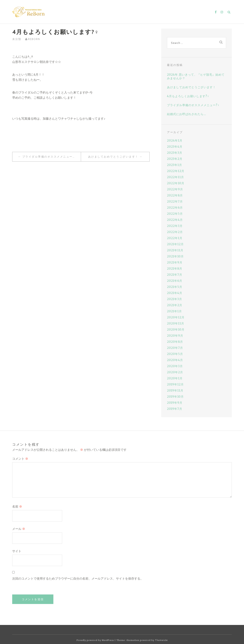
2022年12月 (176, 171)
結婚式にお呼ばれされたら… (187, 114)
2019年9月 (175, 403)
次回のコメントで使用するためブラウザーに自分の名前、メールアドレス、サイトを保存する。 (78, 579)
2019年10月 (175, 397)
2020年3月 (175, 366)
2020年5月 (175, 354)
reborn (34, 39)
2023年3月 (175, 153)
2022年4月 (175, 220)
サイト (17, 551)
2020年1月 (175, 378)
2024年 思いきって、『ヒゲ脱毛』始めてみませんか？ (196, 76)
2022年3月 (175, 226)
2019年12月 (175, 384)
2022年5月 (175, 214)
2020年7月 (175, 348)
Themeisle (161, 640)
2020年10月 (176, 330)
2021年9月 (175, 262)
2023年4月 (175, 147)
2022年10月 (176, 183)
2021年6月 (175, 281)
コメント (20, 459)
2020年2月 (175, 372)
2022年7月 (175, 201)
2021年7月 (175, 275)
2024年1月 (175, 141)
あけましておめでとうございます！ (113, 157)
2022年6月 (175, 208)
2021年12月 (175, 244)
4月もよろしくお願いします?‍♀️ (188, 96)
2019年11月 (175, 390)
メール (19, 529)
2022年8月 (175, 195)
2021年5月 (175, 287)
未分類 (17, 39)
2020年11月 (176, 323)
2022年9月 (175, 189)
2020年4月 (175, 360)
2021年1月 (174, 311)
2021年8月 (175, 269)
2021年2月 (175, 305)
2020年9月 (175, 336)
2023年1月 (175, 165)
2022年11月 (175, 177)
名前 (17, 507)
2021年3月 (175, 299)
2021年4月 (175, 293)
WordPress (108, 640)
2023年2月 (175, 159)
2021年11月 (175, 250)
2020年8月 (175, 342)
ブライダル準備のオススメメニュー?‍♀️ (50, 157)
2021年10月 (175, 256)
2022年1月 (175, 238)
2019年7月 (175, 409)
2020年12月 (176, 317)
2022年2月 (175, 232)
